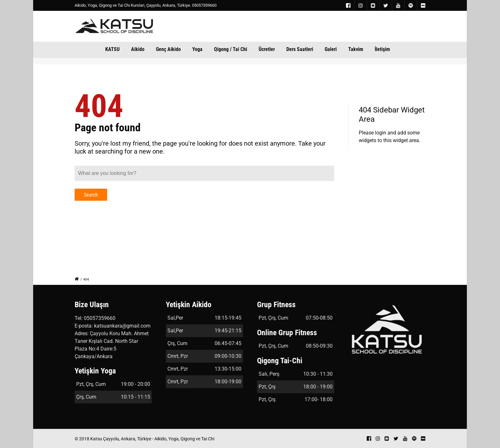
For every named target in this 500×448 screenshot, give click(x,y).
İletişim (382, 49)
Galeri (331, 49)
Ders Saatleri (300, 49)
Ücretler (267, 49)
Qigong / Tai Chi (231, 49)
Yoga (197, 49)
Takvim (356, 49)
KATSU (112, 49)
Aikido (138, 49)
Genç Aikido (168, 49)
